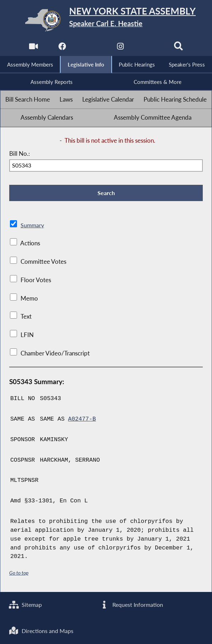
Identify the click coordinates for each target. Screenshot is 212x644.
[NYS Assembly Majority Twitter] (91, 48)
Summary (33, 226)
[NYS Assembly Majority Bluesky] (150, 48)
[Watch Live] (33, 48)
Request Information (132, 604)
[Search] (179, 48)
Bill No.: (19, 154)
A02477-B (82, 420)
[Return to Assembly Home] (106, 20)
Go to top (19, 574)
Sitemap (26, 604)
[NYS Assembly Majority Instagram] (121, 48)
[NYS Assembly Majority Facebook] (62, 48)
